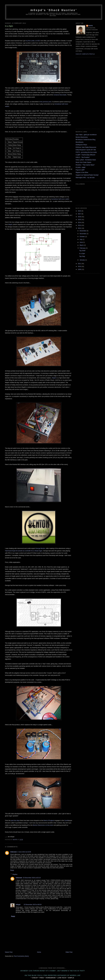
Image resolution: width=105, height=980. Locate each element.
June (81, 242)
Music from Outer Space (83, 162)
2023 (80, 211)
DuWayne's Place (81, 145)
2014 (80, 222)
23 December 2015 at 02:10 (32, 878)
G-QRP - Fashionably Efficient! (86, 155)
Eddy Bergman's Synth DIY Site (86, 150)
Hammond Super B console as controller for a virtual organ (24, 551)
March (82, 245)
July (81, 239)
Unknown (14, 852)
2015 (80, 220)
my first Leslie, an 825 (33, 41)
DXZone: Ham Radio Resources (86, 147)
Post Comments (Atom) (21, 956)
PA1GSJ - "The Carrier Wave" (85, 165)
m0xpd (18, 905)
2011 (80, 264)
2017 (80, 214)
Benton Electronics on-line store (43, 825)
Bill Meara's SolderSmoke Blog (86, 140)
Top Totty (82, 256)
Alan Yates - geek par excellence (86, 135)
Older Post (69, 952)
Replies (15, 874)
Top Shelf (82, 251)
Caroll (66, 820)
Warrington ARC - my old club (85, 178)
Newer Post (9, 952)
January (82, 260)
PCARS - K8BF (81, 167)
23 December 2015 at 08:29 (33, 905)
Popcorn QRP (80, 170)
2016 (80, 217)
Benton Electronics (82, 137)
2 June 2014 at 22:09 (24, 852)
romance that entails (60, 95)
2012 (80, 228)
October (82, 237)
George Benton (40, 548)
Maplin (10, 224)
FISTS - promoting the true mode (86, 152)
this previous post (46, 102)
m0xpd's (54, 10)
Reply (12, 870)
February (83, 248)
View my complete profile (85, 54)
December (83, 231)
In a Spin (82, 253)
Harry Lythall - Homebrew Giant (86, 160)
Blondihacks (80, 142)
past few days (15, 820)
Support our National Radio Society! (87, 175)
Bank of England (49, 820)
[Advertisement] (85, 93)
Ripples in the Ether (82, 172)
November (83, 234)
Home (39, 952)
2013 (80, 225)
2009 (80, 269)
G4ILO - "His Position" (83, 157)
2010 (80, 266)
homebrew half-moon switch (60, 199)
